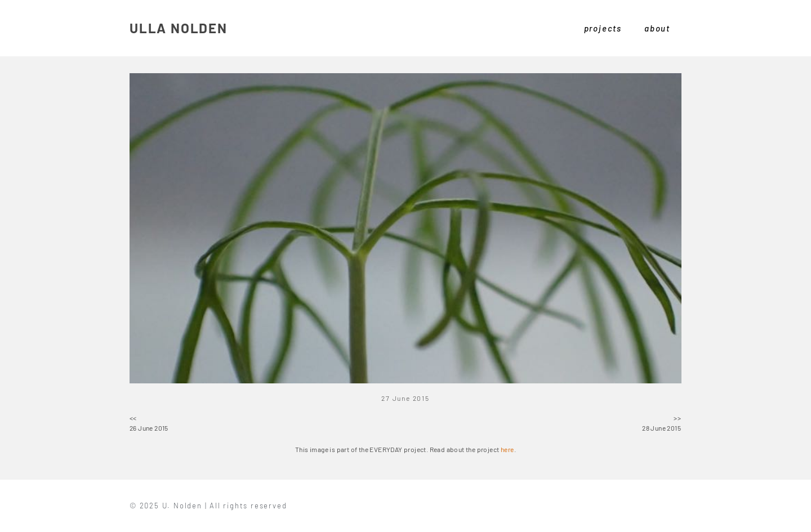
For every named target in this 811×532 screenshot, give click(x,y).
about (657, 28)
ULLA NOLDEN (179, 28)
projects (603, 28)
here (507, 449)
